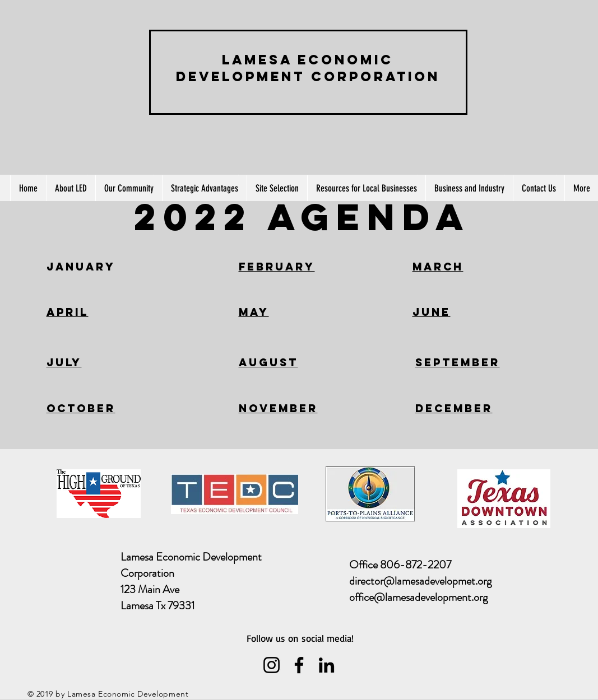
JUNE (432, 312)
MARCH (438, 267)
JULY (64, 362)
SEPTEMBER (458, 362)
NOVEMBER (278, 408)
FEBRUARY (277, 267)
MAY (254, 312)
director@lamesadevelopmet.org (420, 581)
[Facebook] (299, 665)
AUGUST (268, 362)
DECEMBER (454, 408)
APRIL (68, 312)
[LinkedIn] (326, 665)
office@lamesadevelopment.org (418, 597)
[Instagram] (272, 665)
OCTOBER (81, 408)
